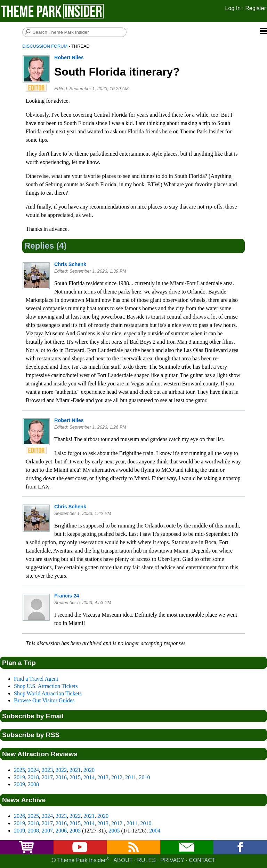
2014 (89, 777)
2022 (61, 770)
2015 (75, 777)
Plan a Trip (19, 663)
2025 (19, 770)
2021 (75, 770)
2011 (131, 777)
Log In (233, 8)
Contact (202, 860)
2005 (75, 831)
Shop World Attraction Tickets (48, 693)
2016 (61, 777)
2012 (117, 777)
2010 (144, 777)
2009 (19, 784)
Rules (147, 860)
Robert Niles (69, 57)
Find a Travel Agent (36, 679)
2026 (19, 816)
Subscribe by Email (33, 716)
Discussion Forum (45, 46)
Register (256, 8)
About (123, 860)
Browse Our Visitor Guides (44, 700)
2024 (33, 770)
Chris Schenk (70, 264)
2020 (89, 770)
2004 (155, 831)
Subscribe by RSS (31, 735)
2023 (47, 770)
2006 (61, 831)
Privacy (172, 860)
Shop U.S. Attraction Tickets (46, 686)
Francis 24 (67, 596)
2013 (103, 777)
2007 (47, 831)
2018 (33, 777)
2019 (19, 777)
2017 (47, 777)
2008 (33, 784)
